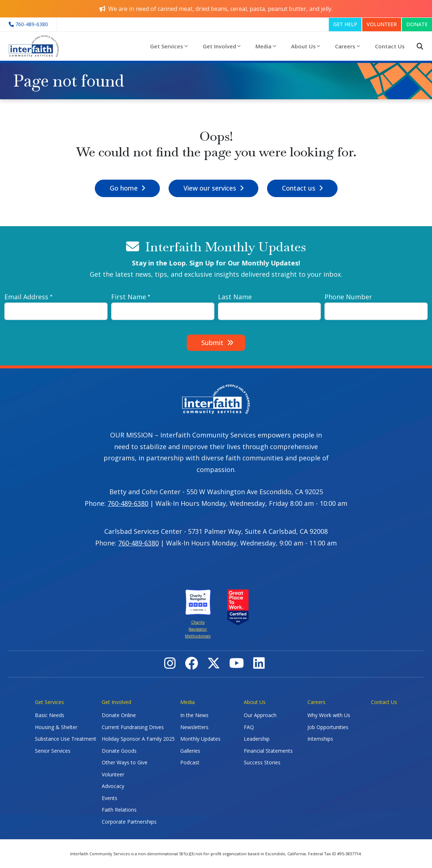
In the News (194, 715)
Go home (124, 188)
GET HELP (345, 24)
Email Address (26, 297)
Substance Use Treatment (66, 739)
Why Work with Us (329, 715)
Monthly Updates (200, 739)
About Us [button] (303, 46)
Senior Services (53, 751)
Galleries (190, 751)
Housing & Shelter (56, 727)
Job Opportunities (328, 727)
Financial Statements (268, 751)
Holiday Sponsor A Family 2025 (138, 739)
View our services (210, 188)
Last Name (235, 297)
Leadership (257, 739)
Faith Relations (119, 810)
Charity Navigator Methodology (198, 629)
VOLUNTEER (382, 24)
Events (110, 798)
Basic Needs (50, 715)
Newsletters (194, 727)
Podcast (190, 762)
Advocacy (113, 786)
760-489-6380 (128, 503)
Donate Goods (119, 751)
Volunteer (113, 774)
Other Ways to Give (125, 762)
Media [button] (263, 46)
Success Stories (262, 762)
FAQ (249, 727)
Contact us (299, 188)
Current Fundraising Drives (133, 727)
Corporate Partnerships (129, 822)
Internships (320, 739)
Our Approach (260, 715)
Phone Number (348, 297)
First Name (129, 297)
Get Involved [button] (219, 46)
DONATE (417, 24)
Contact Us (390, 46)
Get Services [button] (167, 46)
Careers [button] (345, 46)
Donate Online (119, 715)
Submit (212, 343)
